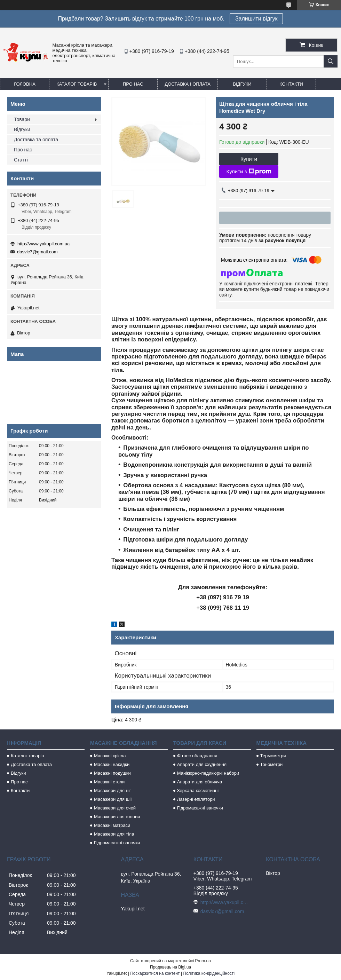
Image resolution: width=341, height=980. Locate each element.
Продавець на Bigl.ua (170, 967)
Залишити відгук (256, 19)
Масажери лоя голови (117, 817)
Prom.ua (203, 961)
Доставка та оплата (36, 140)
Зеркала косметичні (198, 791)
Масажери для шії (113, 799)
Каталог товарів (77, 84)
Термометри (273, 756)
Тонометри (272, 764)
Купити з (249, 172)
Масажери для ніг (113, 791)
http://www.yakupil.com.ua (43, 244)
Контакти (291, 84)
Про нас (133, 84)
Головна (25, 84)
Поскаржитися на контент (155, 973)
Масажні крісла (110, 756)
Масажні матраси (112, 825)
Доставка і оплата (188, 84)
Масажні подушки (112, 773)
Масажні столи (109, 782)
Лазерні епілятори (196, 799)
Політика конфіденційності (209, 973)
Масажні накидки (112, 764)
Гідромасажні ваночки (117, 843)
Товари (22, 119)
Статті (21, 160)
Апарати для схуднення (202, 764)
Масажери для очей (115, 808)
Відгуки (242, 84)
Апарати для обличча (200, 782)
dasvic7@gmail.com (37, 252)
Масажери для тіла (114, 834)
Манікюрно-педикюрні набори (208, 773)
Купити (249, 159)
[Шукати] (331, 61)
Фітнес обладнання (197, 756)
